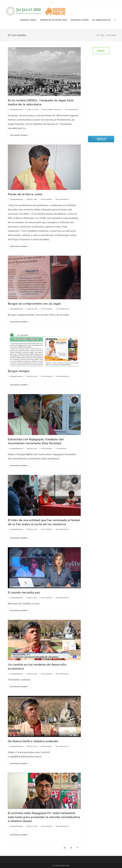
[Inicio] (98, 35)
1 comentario (61, 449)
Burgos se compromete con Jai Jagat (34, 304)
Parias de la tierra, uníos (25, 194)
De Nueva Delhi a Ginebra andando (33, 741)
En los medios (48, 110)
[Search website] (115, 20)
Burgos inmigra (19, 371)
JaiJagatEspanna (16, 110)
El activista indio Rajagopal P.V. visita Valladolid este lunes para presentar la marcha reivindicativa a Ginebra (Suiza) (44, 817)
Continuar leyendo (19, 135)
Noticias (58, 110)
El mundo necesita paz (24, 592)
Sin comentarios (72, 110)
